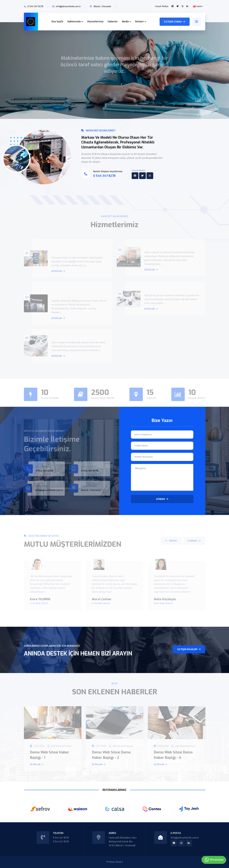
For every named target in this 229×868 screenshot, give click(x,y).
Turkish (197, 6)
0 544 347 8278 (35, 6)
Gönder (162, 499)
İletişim (139, 22)
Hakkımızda (74, 22)
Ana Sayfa (57, 22)
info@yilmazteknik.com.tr (68, 6)
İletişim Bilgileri (189, 649)
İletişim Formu (175, 22)
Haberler (113, 22)
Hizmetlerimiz (95, 22)
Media (125, 22)
